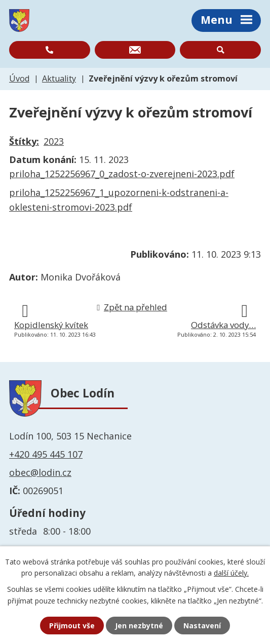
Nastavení (202, 626)
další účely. (231, 573)
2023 (54, 141)
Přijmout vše (72, 626)
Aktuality (59, 78)
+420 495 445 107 (46, 454)
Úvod (19, 78)
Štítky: (24, 141)
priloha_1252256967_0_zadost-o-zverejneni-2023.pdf (122, 174)
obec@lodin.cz (40, 472)
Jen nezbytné (139, 626)
